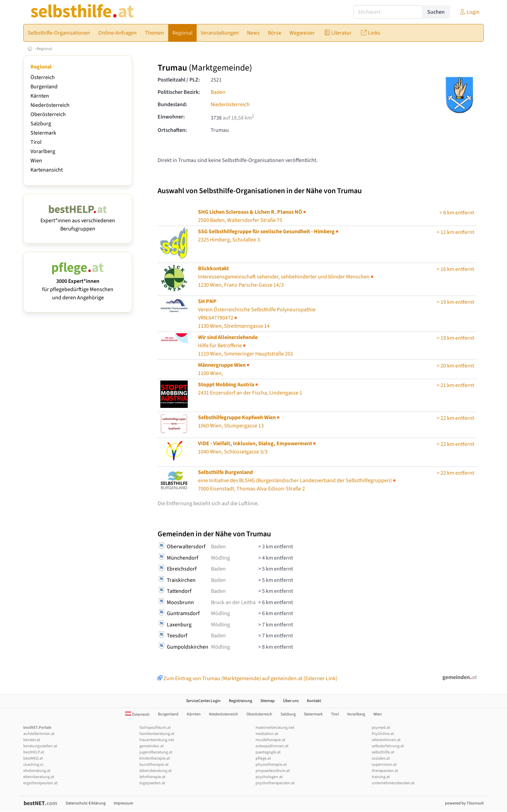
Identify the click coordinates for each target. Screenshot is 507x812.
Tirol (36, 142)
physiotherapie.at (271, 765)
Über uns (291, 701)
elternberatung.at (39, 777)
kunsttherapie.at (154, 765)
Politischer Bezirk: (179, 92)
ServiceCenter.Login (203, 701)
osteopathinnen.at (272, 746)
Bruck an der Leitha (233, 602)
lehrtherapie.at (152, 777)
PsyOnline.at (383, 734)
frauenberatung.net (157, 740)
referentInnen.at (386, 740)
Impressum (123, 803)
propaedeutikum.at (273, 771)
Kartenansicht (47, 170)
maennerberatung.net (275, 728)
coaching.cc (33, 765)
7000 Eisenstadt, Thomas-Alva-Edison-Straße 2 (297, 480)
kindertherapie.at (155, 758)
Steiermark (43, 133)
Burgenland (44, 87)
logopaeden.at (152, 783)
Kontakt (314, 701)
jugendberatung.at (156, 752)
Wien (36, 161)
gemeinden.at (152, 746)
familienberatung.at (157, 734)
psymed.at (381, 728)
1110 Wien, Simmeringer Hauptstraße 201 (246, 346)
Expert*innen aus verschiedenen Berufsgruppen (78, 221)
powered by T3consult (464, 803)
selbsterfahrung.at (388, 746)
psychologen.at (269, 777)
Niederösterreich (50, 105)
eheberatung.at (37, 771)
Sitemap (268, 701)
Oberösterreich (48, 114)
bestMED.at (33, 758)
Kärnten (40, 96)
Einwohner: (171, 117)
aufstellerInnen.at (39, 734)
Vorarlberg (43, 151)
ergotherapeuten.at (40, 783)
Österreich (43, 77)
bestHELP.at (34, 752)
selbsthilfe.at (383, 752)
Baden (218, 92)
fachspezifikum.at (155, 728)
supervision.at (384, 765)
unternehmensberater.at (393, 783)
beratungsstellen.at (40, 746)
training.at (381, 777)
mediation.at (267, 734)
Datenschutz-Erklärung (86, 803)
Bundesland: (172, 104)
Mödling (220, 558)
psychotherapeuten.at (275, 783)
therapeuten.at (385, 771)
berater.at (32, 740)
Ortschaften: (172, 130)
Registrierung (240, 701)
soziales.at (381, 758)
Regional (44, 49)
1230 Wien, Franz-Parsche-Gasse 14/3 (286, 277)
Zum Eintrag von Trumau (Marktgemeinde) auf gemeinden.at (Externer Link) (248, 678)
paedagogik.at (268, 752)
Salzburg (41, 124)
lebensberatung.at (156, 771)
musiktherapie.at (270, 740)
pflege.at (263, 758)
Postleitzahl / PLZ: (179, 80)
